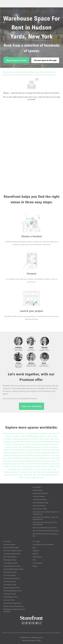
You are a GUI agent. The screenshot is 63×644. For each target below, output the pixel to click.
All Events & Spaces (9, 544)
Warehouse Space (38, 72)
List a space (36, 541)
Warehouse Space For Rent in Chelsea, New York (22, 433)
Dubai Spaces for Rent (10, 572)
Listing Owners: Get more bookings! (43, 544)
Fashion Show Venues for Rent (12, 603)
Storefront (7, 72)
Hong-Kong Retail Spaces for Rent (13, 569)
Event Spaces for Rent (10, 585)
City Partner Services (39, 496)
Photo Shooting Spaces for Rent (13, 591)
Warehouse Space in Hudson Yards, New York (37, 75)
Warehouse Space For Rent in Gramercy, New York (39, 450)
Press (34, 560)
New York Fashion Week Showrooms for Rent (46, 531)
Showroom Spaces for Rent (11, 578)
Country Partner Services (40, 500)
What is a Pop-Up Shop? (40, 509)
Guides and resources (39, 506)
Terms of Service (38, 563)
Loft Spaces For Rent (10, 594)
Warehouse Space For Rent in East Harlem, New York (37, 439)
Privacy (35, 566)
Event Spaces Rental (20, 72)
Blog (34, 548)
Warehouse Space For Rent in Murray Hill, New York (24, 464)
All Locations (7, 541)
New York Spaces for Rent (11, 548)
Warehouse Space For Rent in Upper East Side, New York (26, 472)
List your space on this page (45, 60)
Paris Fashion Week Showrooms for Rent (45, 528)
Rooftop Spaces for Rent (11, 597)
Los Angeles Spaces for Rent (12, 554)
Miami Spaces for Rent (10, 557)
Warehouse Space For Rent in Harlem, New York (22, 453)
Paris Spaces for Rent (10, 560)
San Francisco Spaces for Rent (12, 551)
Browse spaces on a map (16, 60)
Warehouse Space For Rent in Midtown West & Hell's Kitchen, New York (31, 461)
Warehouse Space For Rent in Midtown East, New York (38, 458)
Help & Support (37, 557)
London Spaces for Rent (10, 563)
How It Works (37, 487)
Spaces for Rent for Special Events (14, 606)
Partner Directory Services (40, 493)
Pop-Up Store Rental (9, 575)
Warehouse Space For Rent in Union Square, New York (33, 469)
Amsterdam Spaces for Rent (12, 566)
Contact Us (36, 551)
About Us (35, 554)
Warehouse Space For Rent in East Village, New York (24, 442)
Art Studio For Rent (9, 600)
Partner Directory (38, 490)
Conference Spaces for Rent (12, 588)
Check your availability (31, 406)
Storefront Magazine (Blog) (41, 503)
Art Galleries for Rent (10, 581)
